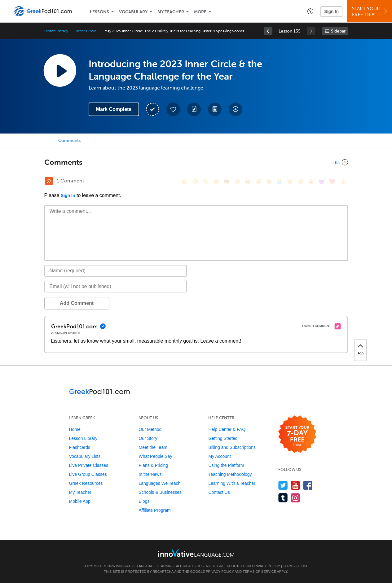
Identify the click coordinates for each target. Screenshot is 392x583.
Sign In (331, 11)
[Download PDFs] (215, 109)
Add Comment (77, 303)
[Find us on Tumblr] (283, 498)
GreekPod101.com (234, 566)
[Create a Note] (194, 109)
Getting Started (223, 438)
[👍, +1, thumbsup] (343, 182)
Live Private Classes (89, 465)
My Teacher (171, 12)
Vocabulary (133, 12)
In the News (150, 474)
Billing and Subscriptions (232, 447)
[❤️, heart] (332, 182)
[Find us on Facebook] (308, 485)
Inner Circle (86, 31)
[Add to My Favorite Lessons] (173, 109)
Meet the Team (153, 447)
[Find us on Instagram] (295, 498)
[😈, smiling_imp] (322, 182)
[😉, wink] (269, 182)
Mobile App (80, 501)
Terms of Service (259, 572)
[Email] (116, 287)
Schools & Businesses (160, 492)
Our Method (150, 429)
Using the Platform (226, 465)
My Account (219, 456)
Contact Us (219, 492)
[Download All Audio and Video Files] (236, 109)
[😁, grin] (206, 182)
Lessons (99, 12)
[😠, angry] (237, 182)
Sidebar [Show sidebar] (338, 31)
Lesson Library (56, 31)
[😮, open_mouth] (311, 182)
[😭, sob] (280, 182)
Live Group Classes (88, 474)
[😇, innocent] (290, 182)
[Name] (116, 271)
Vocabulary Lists (85, 456)
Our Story (148, 438)
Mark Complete (114, 109)
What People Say (155, 456)
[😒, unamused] (216, 182)
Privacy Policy (266, 566)
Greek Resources (86, 483)
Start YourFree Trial (370, 12)
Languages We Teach (159, 483)
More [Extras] (200, 12)
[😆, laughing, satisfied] (248, 182)
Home (75, 429)
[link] (268, 31)
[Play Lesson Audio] (60, 70)
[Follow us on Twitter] (283, 485)
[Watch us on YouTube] (295, 485)
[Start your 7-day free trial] (297, 434)
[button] (310, 11)
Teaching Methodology (230, 474)
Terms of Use (296, 566)
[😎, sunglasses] (227, 182)
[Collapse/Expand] (196, 162)
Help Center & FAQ (227, 429)
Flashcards (80, 447)
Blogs (144, 501)
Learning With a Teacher (232, 483)
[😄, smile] (185, 182)
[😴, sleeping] (301, 182)
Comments (69, 140)
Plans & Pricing (153, 465)
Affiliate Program (154, 510)
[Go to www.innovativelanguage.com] (196, 553)
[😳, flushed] (195, 182)
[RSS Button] (49, 181)
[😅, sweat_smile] (258, 182)
